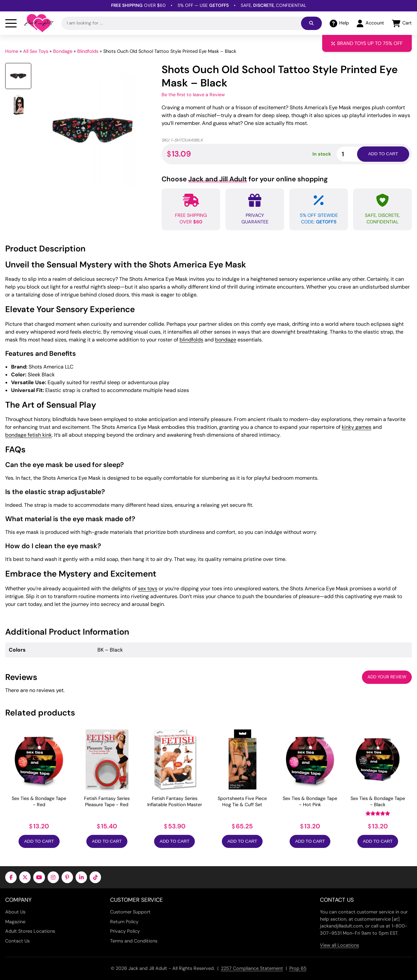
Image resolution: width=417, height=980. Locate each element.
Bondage (63, 51)
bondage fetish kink (29, 435)
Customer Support (130, 912)
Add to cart (383, 154)
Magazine (15, 922)
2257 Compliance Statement (252, 968)
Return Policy (124, 922)
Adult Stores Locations (30, 931)
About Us (15, 912)
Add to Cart (39, 841)
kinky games (357, 427)
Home (12, 51)
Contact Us (17, 941)
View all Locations (339, 945)
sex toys (148, 588)
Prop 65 (298, 968)
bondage (226, 340)
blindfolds (191, 340)
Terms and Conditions (134, 941)
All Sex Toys (36, 51)
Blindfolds (88, 51)
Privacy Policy (125, 931)
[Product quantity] (354, 154)
